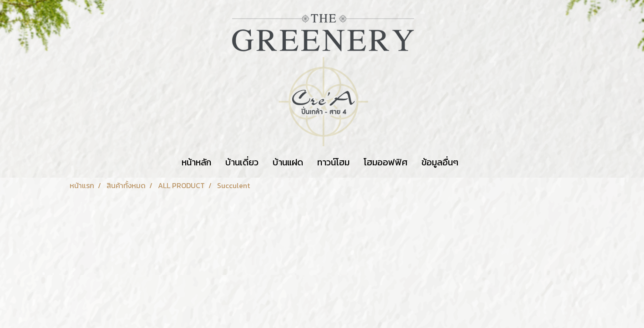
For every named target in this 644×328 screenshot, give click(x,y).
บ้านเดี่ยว (242, 162)
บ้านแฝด (288, 162)
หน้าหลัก (196, 162)
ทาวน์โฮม (333, 162)
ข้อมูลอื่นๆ (440, 162)
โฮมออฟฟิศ (385, 162)
